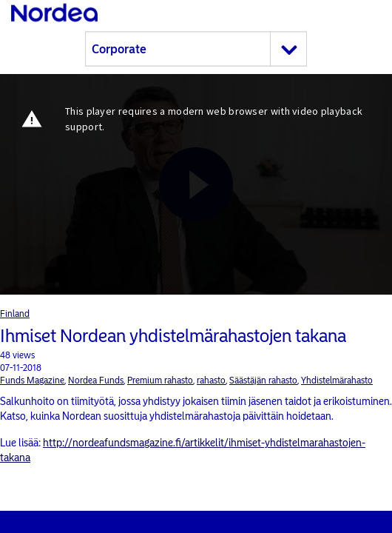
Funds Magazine (32, 381)
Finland (15, 314)
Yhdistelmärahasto (337, 381)
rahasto (211, 381)
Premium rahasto (160, 381)
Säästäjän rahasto (263, 381)
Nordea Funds (96, 381)
